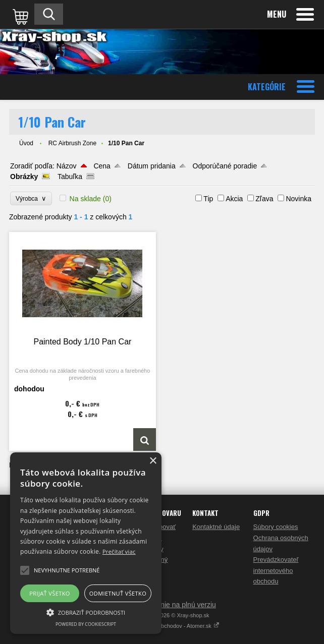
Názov (67, 166)
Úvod (26, 143)
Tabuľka (70, 177)
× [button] (153, 461)
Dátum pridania (152, 166)
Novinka (299, 199)
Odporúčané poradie (225, 166)
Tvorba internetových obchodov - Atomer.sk (162, 626)
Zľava (264, 199)
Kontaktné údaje (216, 527)
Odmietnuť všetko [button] (118, 593)
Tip (208, 199)
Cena (102, 166)
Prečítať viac (119, 551)
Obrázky (24, 177)
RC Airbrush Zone (72, 143)
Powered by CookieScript (86, 624)
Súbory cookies (276, 527)
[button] (86, 612)
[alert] (86, 543)
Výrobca (31, 198)
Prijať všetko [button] (50, 593)
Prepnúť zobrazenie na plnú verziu (162, 605)
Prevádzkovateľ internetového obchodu (276, 570)
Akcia (234, 199)
